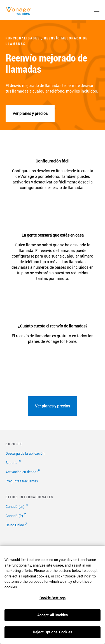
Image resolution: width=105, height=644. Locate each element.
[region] (53, 595)
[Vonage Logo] (20, 14)
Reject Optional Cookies (53, 632)
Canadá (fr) (14, 516)
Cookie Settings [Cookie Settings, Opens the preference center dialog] (53, 598)
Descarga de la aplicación (25, 453)
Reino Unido (15, 525)
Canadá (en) (15, 506)
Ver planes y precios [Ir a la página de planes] (53, 406)
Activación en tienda (21, 472)
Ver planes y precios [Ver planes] (30, 113)
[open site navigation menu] (97, 10)
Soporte (11, 463)
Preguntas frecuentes (22, 481)
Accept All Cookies (53, 615)
